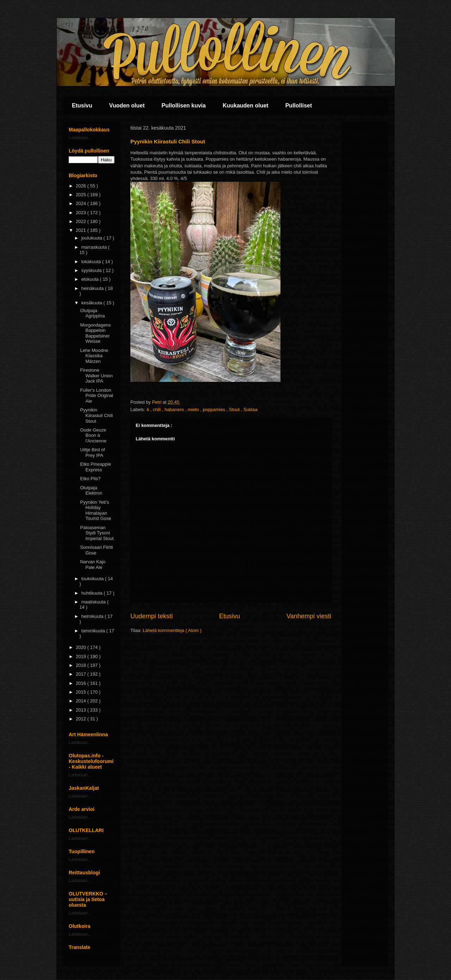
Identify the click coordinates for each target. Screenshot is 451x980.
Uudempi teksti (152, 616)
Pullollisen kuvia (184, 106)
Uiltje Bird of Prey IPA (92, 452)
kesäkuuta (92, 303)
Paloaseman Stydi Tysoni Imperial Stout (97, 533)
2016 (82, 683)
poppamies (214, 410)
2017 (82, 674)
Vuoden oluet (127, 106)
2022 (82, 221)
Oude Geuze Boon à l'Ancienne (93, 435)
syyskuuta (92, 270)
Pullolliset (299, 106)
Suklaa (251, 410)
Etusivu (82, 106)
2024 (82, 203)
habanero (175, 410)
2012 (82, 719)
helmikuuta (93, 616)
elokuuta (91, 279)
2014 (82, 701)
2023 (82, 213)
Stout (235, 410)
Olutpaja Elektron (91, 491)
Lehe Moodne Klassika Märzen (94, 356)
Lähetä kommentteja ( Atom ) (172, 630)
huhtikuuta (93, 593)
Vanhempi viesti (309, 616)
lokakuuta (92, 262)
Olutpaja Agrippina (92, 313)
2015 (82, 692)
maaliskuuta (94, 602)
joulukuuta (92, 238)
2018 (82, 665)
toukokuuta (93, 579)
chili (157, 410)
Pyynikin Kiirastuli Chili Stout (96, 415)
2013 (82, 710)
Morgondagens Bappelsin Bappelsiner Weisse (95, 333)
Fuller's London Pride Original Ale (97, 396)
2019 (82, 656)
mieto (194, 410)
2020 (82, 647)
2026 (82, 186)
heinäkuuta (93, 288)
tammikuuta (94, 631)
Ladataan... (80, 138)
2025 (82, 195)
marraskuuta (95, 247)
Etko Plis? (90, 479)
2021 (82, 230)
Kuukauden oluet (246, 106)
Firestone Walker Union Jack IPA (96, 376)
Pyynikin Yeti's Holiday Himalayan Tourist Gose (95, 510)
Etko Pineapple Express (95, 467)
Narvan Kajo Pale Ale (93, 565)
